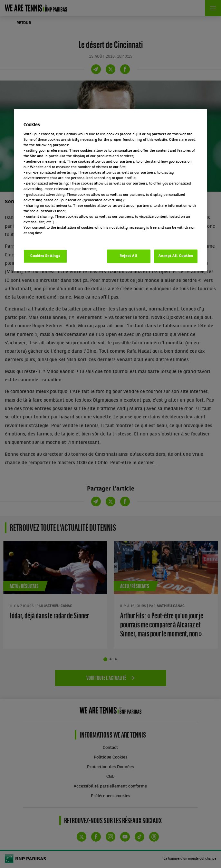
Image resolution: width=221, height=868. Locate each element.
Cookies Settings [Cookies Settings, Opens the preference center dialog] (45, 256)
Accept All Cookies (176, 256)
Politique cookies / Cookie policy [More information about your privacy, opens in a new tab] (52, 239)
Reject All (129, 256)
